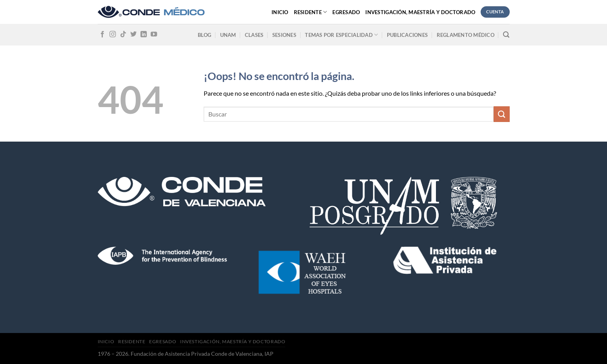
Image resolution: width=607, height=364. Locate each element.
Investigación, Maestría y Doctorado (420, 12)
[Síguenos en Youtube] (154, 35)
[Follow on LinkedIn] (144, 35)
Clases (254, 35)
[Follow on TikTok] (123, 35)
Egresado (346, 12)
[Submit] (501, 114)
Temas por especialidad (341, 35)
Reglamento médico (466, 35)
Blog (204, 35)
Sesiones (284, 35)
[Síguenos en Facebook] (102, 35)
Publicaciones (407, 35)
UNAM (228, 35)
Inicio (280, 12)
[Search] (506, 35)
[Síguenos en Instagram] (113, 35)
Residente (311, 12)
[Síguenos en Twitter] (133, 35)
